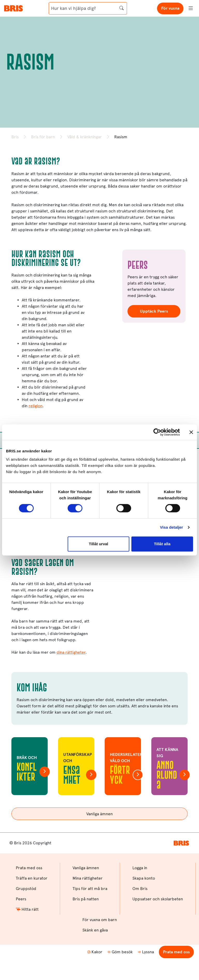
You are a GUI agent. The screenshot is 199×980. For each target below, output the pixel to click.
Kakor (95, 952)
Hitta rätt (27, 909)
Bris (15, 137)
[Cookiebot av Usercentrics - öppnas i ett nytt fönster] (157, 432)
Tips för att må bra (90, 889)
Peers (21, 899)
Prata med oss (176, 952)
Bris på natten (86, 899)
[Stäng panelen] (191, 432)
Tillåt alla (162, 544)
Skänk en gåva (95, 930)
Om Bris (140, 889)
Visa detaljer (171, 527)
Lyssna (146, 952)
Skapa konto (144, 878)
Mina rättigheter (88, 878)
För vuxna (170, 8)
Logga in (140, 868)
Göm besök (120, 952)
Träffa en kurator (32, 878)
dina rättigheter (71, 652)
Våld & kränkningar (85, 137)
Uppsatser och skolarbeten (158, 899)
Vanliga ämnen (99, 814)
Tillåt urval (99, 544)
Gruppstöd (26, 889)
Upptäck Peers (154, 311)
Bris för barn (43, 137)
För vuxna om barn (100, 920)
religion (35, 406)
